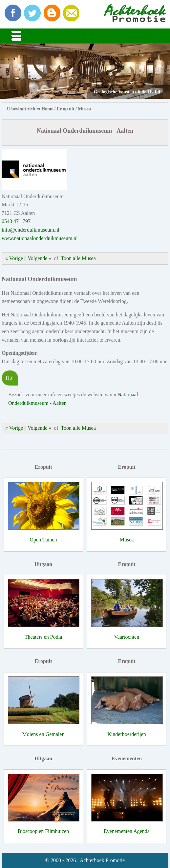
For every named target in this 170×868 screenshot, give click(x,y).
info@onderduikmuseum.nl (31, 230)
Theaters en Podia (43, 637)
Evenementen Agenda (127, 831)
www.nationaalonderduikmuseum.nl (40, 238)
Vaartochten (127, 637)
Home (47, 109)
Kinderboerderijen (127, 734)
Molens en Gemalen (43, 734)
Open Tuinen (43, 540)
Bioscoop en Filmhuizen (43, 831)
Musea (84, 109)
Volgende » (39, 258)
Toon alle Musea (78, 258)
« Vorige (14, 258)
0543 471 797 (16, 221)
